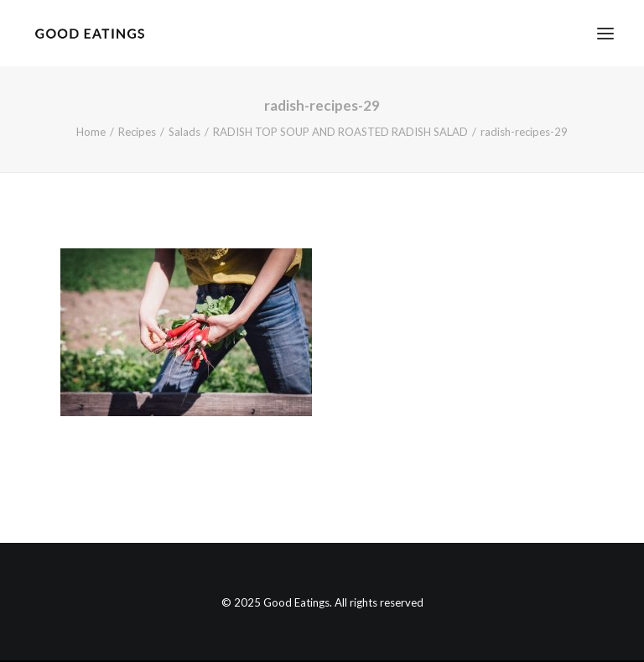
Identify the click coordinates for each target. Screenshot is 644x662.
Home (91, 132)
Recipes (137, 132)
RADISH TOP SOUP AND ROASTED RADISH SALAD (340, 132)
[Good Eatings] (89, 33)
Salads (184, 132)
